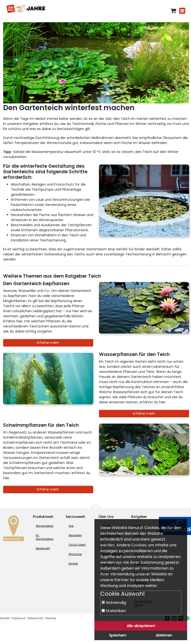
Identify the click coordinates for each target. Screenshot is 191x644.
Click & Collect (77, 545)
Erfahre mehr (48, 343)
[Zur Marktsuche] (14, 530)
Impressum (18, 618)
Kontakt (73, 564)
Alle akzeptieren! (141, 626)
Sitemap (51, 618)
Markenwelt (43, 548)
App (71, 526)
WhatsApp (75, 554)
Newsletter (75, 535)
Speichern (118, 635)
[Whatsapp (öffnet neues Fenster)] (188, 618)
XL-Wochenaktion (45, 537)
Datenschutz (35, 618)
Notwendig (114, 603)
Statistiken (114, 611)
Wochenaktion (45, 526)
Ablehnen (164, 635)
